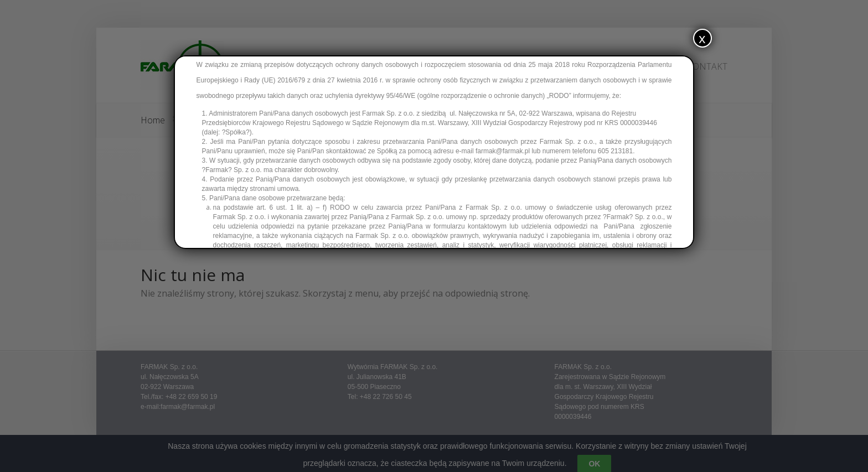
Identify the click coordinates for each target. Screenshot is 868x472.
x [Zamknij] (702, 38)
